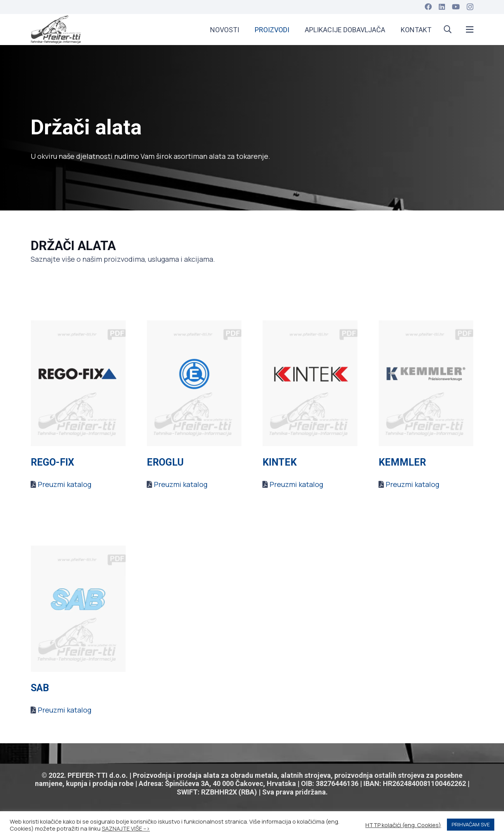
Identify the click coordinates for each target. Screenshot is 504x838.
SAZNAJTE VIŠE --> (126, 828)
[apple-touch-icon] (56, 30)
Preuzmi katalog (64, 484)
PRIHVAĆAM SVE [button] (471, 824)
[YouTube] (456, 7)
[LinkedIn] (442, 7)
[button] (448, 30)
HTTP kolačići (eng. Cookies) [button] (403, 825)
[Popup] (470, 30)
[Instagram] (470, 7)
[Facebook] (428, 7)
